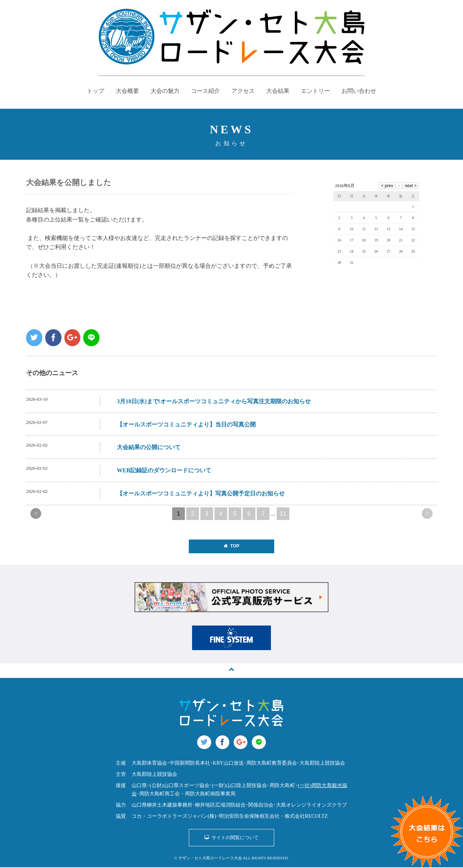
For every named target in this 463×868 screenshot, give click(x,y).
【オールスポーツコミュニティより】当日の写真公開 (186, 424)
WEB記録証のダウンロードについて (164, 470)
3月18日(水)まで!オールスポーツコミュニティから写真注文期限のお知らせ (214, 401)
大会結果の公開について (149, 447)
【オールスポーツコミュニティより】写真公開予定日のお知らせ (201, 493)
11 (283, 514)
